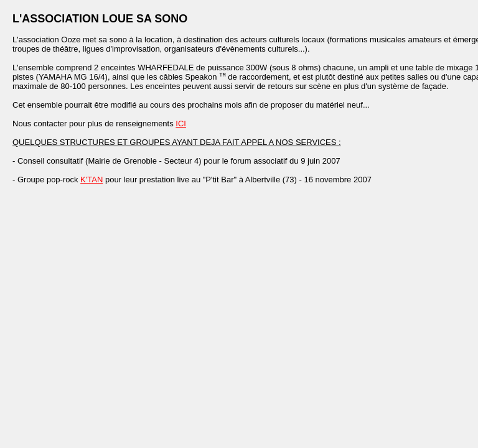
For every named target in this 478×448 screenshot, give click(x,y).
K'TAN (91, 181)
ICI (181, 125)
